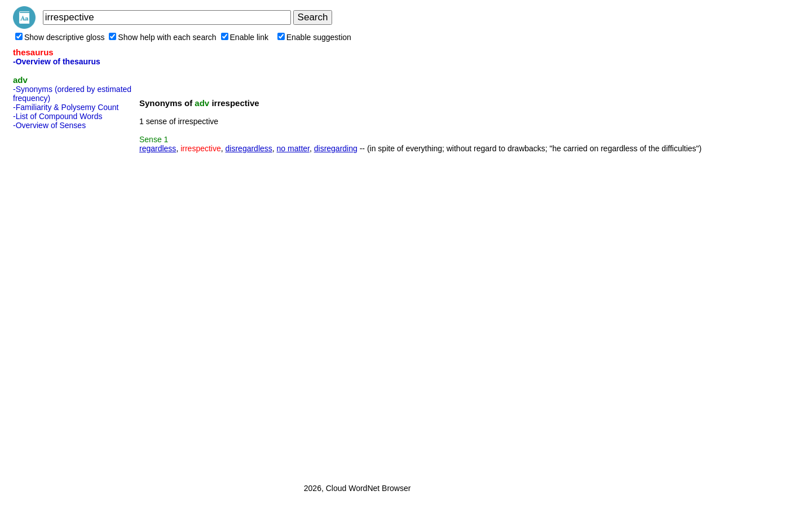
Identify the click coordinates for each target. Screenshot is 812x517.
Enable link (245, 37)
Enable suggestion (314, 37)
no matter (293, 148)
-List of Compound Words (58, 116)
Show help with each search (162, 37)
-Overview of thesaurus (57, 62)
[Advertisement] (58, 303)
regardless (158, 148)
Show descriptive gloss (60, 37)
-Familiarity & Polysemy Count (66, 107)
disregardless (249, 148)
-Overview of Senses (49, 125)
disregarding (336, 148)
